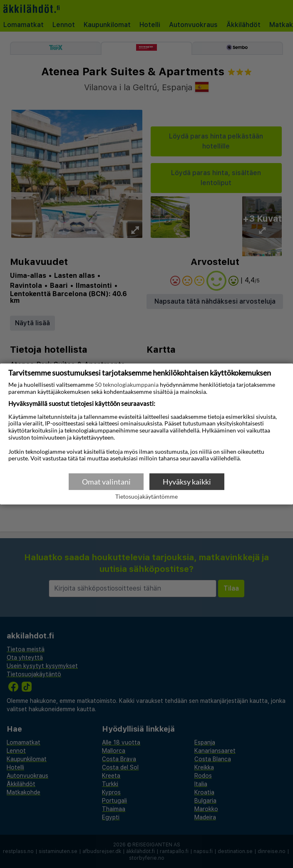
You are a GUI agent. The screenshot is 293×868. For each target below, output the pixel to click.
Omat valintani (106, 482)
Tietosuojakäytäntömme (146, 497)
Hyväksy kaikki (187, 482)
